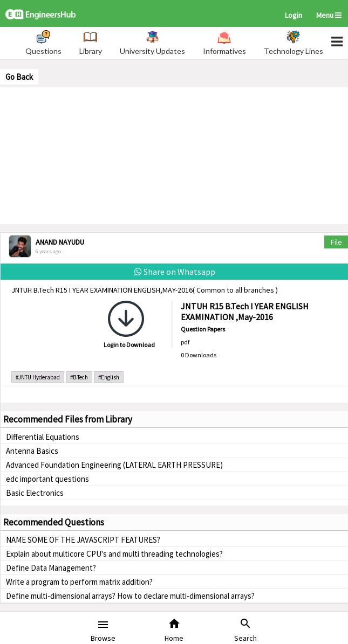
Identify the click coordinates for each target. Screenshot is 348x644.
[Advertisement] (174, 155)
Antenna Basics (32, 451)
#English (109, 377)
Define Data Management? (51, 568)
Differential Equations (43, 437)
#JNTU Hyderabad (38, 377)
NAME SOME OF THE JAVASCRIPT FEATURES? (83, 540)
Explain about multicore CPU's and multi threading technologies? (114, 554)
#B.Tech (79, 377)
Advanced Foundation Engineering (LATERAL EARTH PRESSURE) (114, 465)
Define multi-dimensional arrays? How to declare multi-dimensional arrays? (130, 596)
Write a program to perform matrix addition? (79, 582)
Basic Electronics (35, 493)
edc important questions (47, 479)
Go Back (19, 77)
